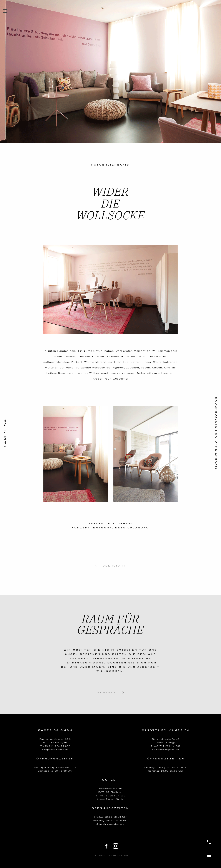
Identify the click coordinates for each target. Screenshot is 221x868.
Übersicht (114, 566)
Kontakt (107, 693)
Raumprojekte (216, 413)
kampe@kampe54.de (55, 750)
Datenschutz (102, 856)
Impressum (121, 856)
